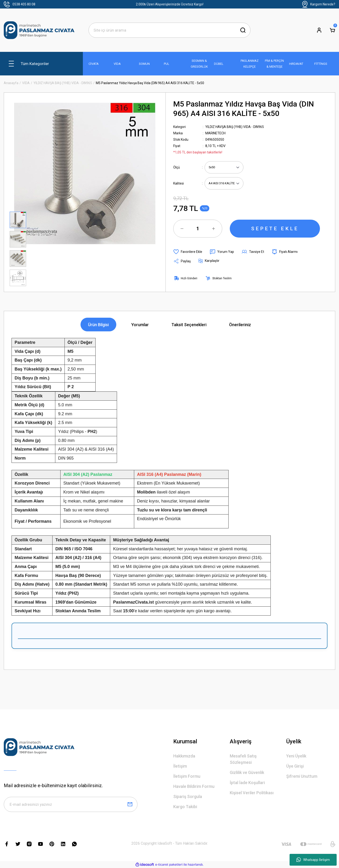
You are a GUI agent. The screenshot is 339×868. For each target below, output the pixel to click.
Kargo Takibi (185, 807)
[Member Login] (319, 30)
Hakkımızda (184, 756)
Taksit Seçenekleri (189, 325)
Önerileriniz (240, 325)
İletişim (180, 766)
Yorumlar (140, 325)
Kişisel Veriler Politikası (252, 793)
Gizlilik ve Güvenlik (247, 772)
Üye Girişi (295, 766)
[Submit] (130, 804)
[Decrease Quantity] (182, 229)
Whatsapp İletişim (313, 860)
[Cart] (332, 30)
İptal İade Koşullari (247, 783)
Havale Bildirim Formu (194, 786)
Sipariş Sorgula (188, 796)
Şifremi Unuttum (302, 776)
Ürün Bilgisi (98, 325)
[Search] (169, 30)
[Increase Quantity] (214, 229)
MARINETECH (215, 133)
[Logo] (39, 30)
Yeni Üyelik (296, 756)
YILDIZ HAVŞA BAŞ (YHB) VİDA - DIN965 (235, 127)
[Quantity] (198, 229)
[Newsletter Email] (71, 804)
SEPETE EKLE (275, 229)
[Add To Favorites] (188, 252)
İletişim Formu (187, 776)
